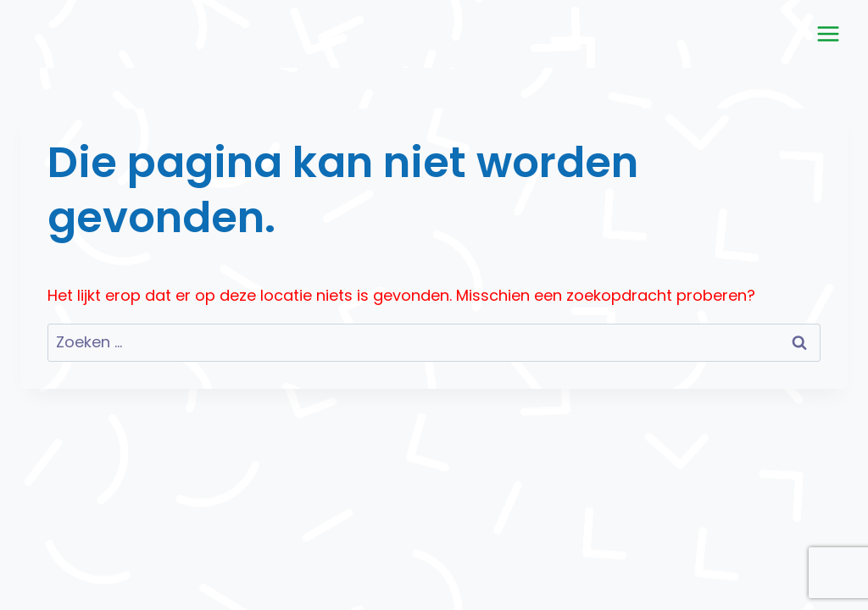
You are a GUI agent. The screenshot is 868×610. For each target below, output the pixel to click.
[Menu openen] (828, 33)
